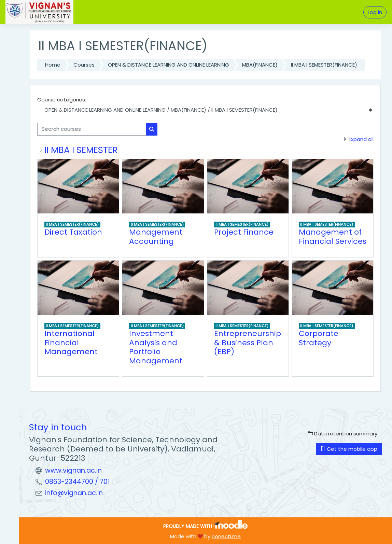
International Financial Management (71, 343)
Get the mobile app (349, 449)
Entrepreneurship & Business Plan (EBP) (248, 343)
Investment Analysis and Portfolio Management (156, 347)
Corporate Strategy (319, 338)
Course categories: (62, 100)
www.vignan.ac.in (73, 470)
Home (53, 65)
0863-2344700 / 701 (78, 482)
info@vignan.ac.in (74, 493)
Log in (375, 12)
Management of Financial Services (333, 237)
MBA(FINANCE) (260, 65)
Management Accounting (156, 237)
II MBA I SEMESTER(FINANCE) (324, 65)
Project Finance (244, 232)
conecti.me (226, 536)
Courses (84, 65)
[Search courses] (92, 129)
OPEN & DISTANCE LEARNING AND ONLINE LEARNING (169, 65)
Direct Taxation (73, 232)
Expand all (361, 139)
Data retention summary (342, 434)
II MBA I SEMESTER (81, 150)
